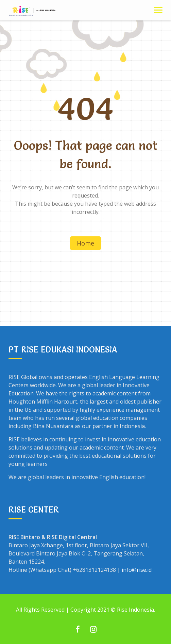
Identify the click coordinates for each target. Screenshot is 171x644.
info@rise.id (137, 570)
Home (85, 243)
